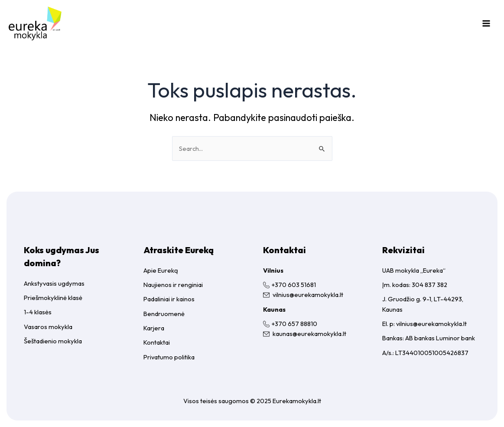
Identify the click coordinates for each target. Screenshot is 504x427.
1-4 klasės (38, 312)
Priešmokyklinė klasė (53, 298)
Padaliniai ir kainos (169, 299)
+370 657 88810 (294, 324)
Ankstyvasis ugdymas (54, 283)
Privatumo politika (169, 357)
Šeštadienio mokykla (53, 341)
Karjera (154, 328)
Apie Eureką (161, 270)
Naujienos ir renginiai (173, 285)
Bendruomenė (164, 314)
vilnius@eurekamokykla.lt (308, 295)
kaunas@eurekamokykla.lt (309, 334)
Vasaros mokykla (48, 327)
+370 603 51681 (294, 285)
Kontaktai (157, 342)
